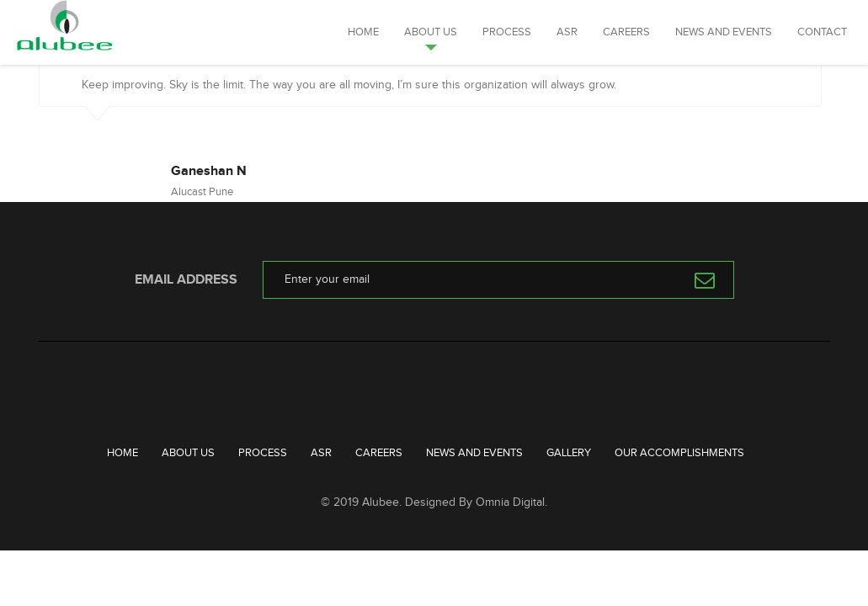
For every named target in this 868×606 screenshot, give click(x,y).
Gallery (569, 453)
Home (363, 32)
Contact (822, 32)
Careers (626, 32)
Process (507, 32)
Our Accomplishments (679, 453)
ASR (567, 32)
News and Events (724, 32)
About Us (431, 32)
